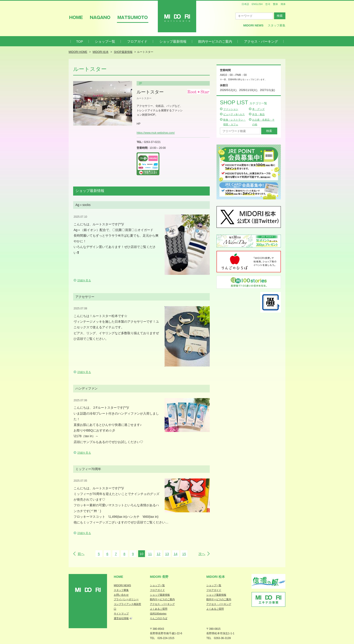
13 (167, 554)
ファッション (231, 109)
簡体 (283, 4)
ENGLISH (257, 4)
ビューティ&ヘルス (234, 114)
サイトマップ (121, 614)
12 (159, 554)
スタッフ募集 (277, 25)
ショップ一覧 (105, 41)
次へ (202, 554)
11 (150, 554)
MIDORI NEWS (122, 585)
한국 (268, 4)
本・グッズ (258, 109)
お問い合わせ (121, 595)
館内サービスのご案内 (215, 41)
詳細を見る (84, 280)
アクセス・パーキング (261, 41)
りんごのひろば (159, 618)
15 (184, 554)
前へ (81, 554)
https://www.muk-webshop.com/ (156, 133)
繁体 (275, 4)
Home (119, 577)
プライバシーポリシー (126, 599)
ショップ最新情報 (173, 41)
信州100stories (158, 614)
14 (176, 554)
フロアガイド (137, 41)
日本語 (245, 4)
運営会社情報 (121, 618)
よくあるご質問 (159, 609)
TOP (80, 41)
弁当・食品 (258, 114)
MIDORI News (253, 25)
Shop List (243, 102)
